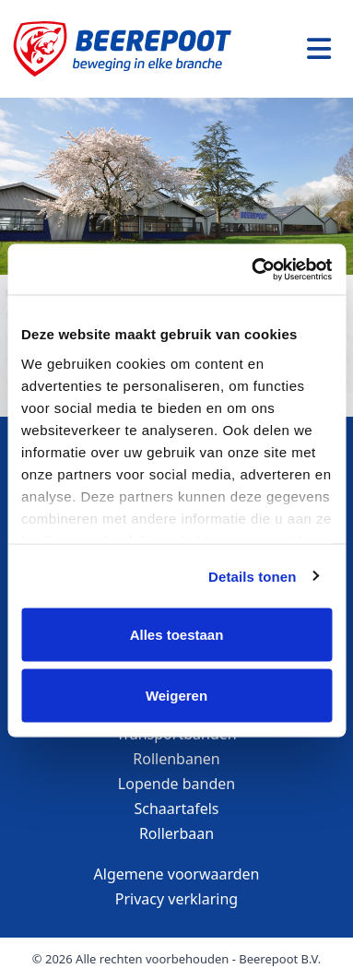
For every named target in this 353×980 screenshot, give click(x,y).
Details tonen (252, 576)
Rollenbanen (176, 759)
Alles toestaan (177, 635)
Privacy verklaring (176, 899)
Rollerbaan (176, 833)
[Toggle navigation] (319, 49)
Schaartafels (177, 809)
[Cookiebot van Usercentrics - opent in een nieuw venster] (253, 269)
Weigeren (176, 695)
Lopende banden (176, 784)
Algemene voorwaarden (177, 874)
